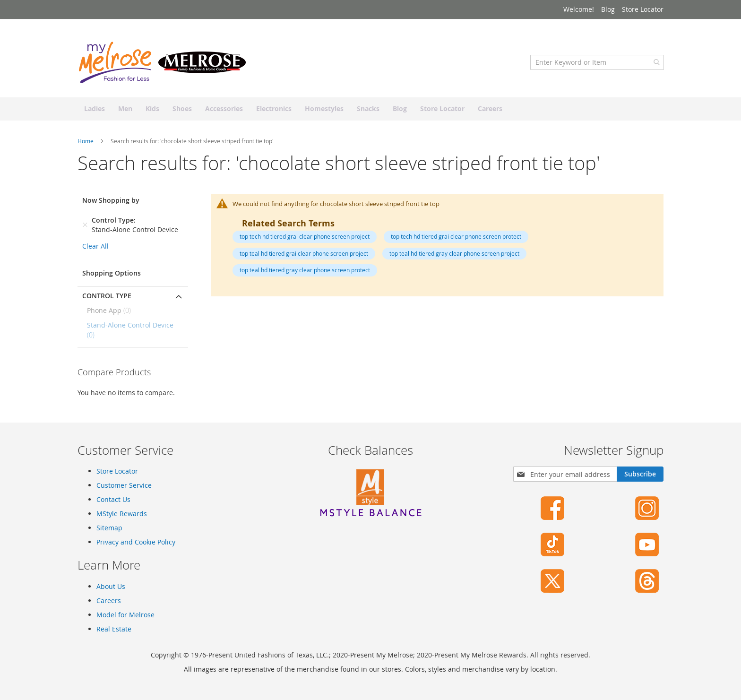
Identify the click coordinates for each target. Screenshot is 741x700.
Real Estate (114, 629)
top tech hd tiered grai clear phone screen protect (456, 238)
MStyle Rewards (122, 514)
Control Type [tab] (107, 297)
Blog (608, 9)
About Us (111, 586)
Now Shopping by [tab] (111, 202)
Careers (109, 601)
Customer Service (124, 485)
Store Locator (643, 9)
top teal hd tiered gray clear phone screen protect (305, 271)
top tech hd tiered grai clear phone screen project (305, 238)
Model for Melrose (125, 615)
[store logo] (163, 64)
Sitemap (109, 528)
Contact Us (113, 499)
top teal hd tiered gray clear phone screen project (454, 255)
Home (86, 142)
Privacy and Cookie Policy (136, 542)
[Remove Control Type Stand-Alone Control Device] (85, 226)
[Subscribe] (640, 474)
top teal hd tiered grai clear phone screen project (304, 255)
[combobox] (597, 64)
